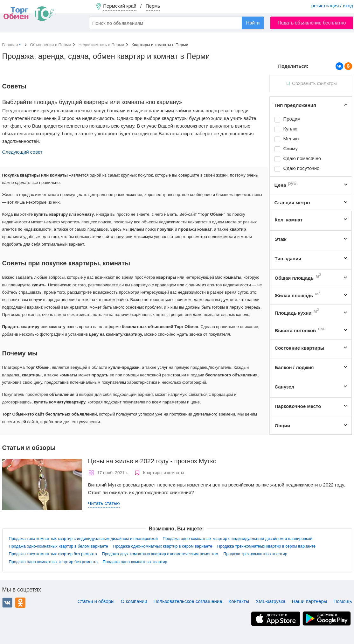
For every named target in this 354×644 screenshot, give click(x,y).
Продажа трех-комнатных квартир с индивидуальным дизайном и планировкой (83, 539)
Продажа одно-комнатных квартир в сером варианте (163, 546)
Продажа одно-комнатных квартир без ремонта (53, 562)
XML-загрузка (270, 601)
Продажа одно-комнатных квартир (135, 562)
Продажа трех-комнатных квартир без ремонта (53, 554)
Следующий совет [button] (22, 152)
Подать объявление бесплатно (312, 23)
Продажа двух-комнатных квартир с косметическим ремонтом (160, 554)
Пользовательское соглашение (188, 601)
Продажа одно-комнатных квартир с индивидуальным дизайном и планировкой (237, 539)
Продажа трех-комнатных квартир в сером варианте (266, 546)
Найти (253, 23)
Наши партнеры (310, 601)
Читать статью (104, 503)
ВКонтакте (7, 603)
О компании (134, 601)
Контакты (239, 601)
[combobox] (177, 23)
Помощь (343, 601)
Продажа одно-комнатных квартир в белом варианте (59, 546)
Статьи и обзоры (96, 601)
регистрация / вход (332, 6)
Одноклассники (20, 603)
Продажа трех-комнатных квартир (255, 554)
